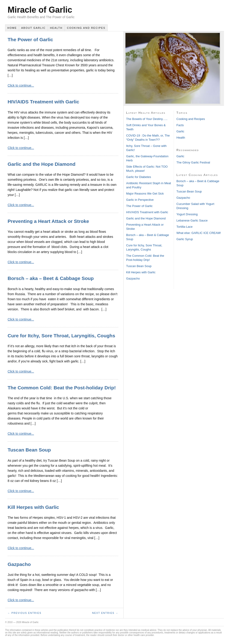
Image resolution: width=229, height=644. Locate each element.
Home (12, 28)
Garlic (180, 131)
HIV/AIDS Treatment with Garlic (43, 102)
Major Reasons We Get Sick (145, 194)
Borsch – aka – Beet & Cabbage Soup (51, 278)
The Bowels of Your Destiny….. (147, 119)
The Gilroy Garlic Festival (193, 162)
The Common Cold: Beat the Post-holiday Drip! (62, 388)
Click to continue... (21, 85)
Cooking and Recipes (86, 28)
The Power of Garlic (30, 39)
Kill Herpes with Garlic (33, 507)
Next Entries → (105, 613)
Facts (180, 125)
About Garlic (33, 28)
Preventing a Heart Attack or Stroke (48, 221)
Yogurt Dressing (187, 214)
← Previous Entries (25, 613)
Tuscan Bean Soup (29, 450)
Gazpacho (19, 564)
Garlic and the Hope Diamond (42, 164)
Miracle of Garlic (40, 10)
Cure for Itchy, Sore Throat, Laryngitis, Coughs (61, 336)
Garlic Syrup (185, 239)
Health (56, 28)
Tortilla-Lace (184, 227)
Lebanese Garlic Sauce (192, 220)
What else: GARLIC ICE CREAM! (199, 233)
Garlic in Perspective (140, 200)
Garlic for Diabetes (139, 177)
